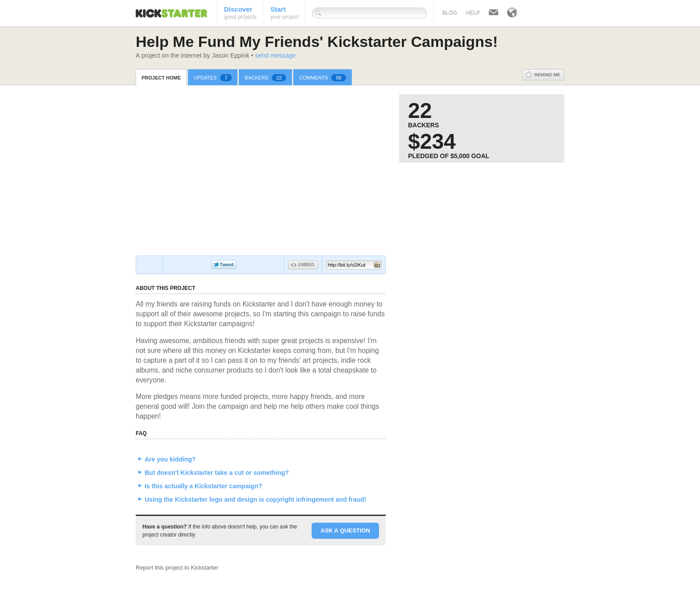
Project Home (161, 78)
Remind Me (543, 75)
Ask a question (345, 530)
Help (473, 13)
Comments (322, 78)
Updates (213, 78)
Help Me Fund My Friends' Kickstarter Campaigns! (317, 42)
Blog (449, 13)
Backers (265, 78)
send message (275, 55)
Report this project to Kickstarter (177, 568)
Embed (302, 265)
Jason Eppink (230, 55)
